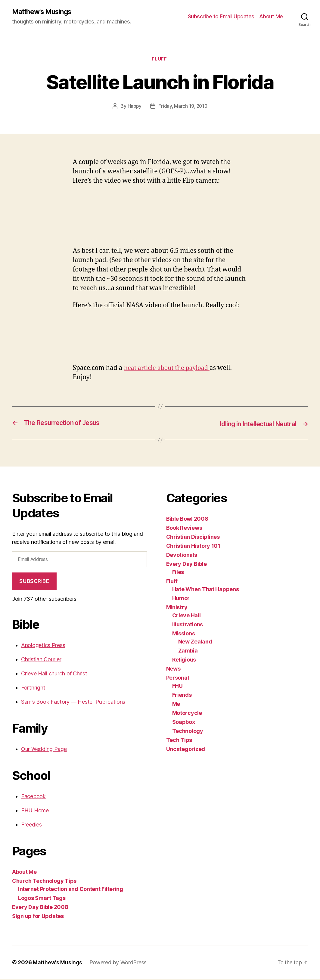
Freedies (31, 825)
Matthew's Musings (44, 12)
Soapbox (184, 723)
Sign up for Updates (38, 917)
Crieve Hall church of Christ (54, 674)
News (173, 669)
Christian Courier (41, 660)
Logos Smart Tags (42, 899)
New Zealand (195, 642)
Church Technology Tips (44, 881)
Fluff (160, 60)
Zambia (188, 651)
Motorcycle (187, 713)
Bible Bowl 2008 (187, 519)
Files (178, 573)
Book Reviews (184, 528)
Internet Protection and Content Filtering (71, 890)
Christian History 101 (193, 546)
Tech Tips (179, 741)
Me (176, 704)
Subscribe (34, 582)
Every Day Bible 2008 (40, 908)
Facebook (33, 797)
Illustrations (188, 625)
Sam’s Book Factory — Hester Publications (73, 702)
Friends (182, 695)
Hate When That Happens (206, 590)
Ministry (177, 608)
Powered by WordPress (119, 963)
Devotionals (182, 555)
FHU (177, 686)
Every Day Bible (186, 564)
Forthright (33, 688)
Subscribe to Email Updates (221, 17)
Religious (184, 660)
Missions (184, 634)
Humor (181, 599)
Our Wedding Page (44, 750)
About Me (271, 17)
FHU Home (35, 811)
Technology (188, 732)
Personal (178, 678)
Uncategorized (186, 750)
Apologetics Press (43, 646)
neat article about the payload (169, 369)
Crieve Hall (186, 616)
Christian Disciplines (193, 537)
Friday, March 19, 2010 (183, 107)
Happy (134, 107)
